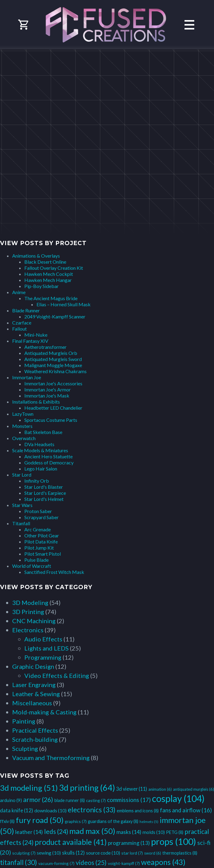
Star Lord (22, 475)
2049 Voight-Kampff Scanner (55, 316)
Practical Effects (35, 730)
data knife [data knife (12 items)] (17, 810)
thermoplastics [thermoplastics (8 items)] (180, 853)
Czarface (22, 323)
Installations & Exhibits (36, 402)
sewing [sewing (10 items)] (49, 853)
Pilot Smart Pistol (43, 554)
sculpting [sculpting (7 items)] (24, 853)
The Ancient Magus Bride (51, 298)
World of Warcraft (32, 566)
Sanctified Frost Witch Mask (54, 572)
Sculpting (25, 748)
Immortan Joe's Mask (47, 396)
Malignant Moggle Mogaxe (53, 365)
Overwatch (24, 438)
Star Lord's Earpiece (45, 493)
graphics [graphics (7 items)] (76, 821)
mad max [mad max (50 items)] (92, 831)
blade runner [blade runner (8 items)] (70, 800)
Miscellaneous (32, 703)
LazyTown (23, 414)
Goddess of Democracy (49, 462)
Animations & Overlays (36, 256)
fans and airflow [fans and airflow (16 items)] (186, 810)
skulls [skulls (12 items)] (73, 853)
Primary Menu (189, 25)
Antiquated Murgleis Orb (51, 353)
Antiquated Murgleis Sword (53, 359)
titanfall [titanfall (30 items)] (19, 862)
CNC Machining (34, 621)
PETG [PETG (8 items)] (175, 832)
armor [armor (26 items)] (38, 800)
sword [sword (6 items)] (153, 853)
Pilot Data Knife (41, 542)
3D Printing (28, 612)
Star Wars (22, 505)
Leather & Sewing (36, 694)
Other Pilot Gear (42, 535)
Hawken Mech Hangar (48, 280)
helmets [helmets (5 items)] (149, 822)
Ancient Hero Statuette (48, 456)
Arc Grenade (38, 529)
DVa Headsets (39, 444)
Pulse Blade (36, 560)
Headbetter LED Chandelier (53, 408)
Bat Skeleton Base (43, 432)
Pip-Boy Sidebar (41, 286)
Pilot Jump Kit (39, 548)
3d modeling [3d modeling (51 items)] (29, 788)
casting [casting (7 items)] (96, 800)
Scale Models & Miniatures (40, 450)
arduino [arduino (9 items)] (11, 800)
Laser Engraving (34, 685)
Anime (19, 292)
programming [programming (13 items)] (129, 843)
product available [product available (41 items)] (71, 842)
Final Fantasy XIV (30, 341)
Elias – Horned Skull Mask (64, 304)
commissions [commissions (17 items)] (129, 800)
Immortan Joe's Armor (48, 389)
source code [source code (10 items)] (103, 853)
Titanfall (21, 523)
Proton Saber (38, 511)
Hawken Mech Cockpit (49, 274)
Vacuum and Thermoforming (51, 758)
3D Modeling (30, 602)
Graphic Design (33, 666)
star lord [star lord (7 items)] (132, 853)
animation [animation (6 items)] (160, 789)
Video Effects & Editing (57, 675)
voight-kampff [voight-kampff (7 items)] (124, 863)
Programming (43, 657)
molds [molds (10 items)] (154, 832)
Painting (24, 721)
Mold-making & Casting (44, 712)
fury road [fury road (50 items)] (40, 820)
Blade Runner (26, 310)
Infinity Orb (37, 481)
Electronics (28, 630)
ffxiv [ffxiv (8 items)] (7, 821)
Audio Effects (43, 639)
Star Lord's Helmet (44, 499)
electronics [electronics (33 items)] (92, 810)
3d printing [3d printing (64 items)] (87, 788)
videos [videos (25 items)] (91, 863)
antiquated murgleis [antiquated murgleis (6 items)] (193, 789)
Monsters (22, 426)
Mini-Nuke (36, 335)
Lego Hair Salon (41, 469)
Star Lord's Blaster (44, 487)
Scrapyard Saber (41, 517)
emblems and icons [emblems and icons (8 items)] (138, 811)
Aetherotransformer (45, 347)
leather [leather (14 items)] (29, 832)
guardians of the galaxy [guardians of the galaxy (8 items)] (113, 821)
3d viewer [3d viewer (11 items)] (132, 789)
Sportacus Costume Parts (51, 420)
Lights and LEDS (47, 648)
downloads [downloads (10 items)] (50, 810)
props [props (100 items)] (174, 841)
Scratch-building (35, 739)
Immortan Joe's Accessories (53, 383)
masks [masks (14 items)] (129, 832)
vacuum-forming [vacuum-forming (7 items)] (56, 863)
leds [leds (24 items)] (56, 831)
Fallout (19, 329)
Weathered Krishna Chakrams (55, 371)
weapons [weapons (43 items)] (163, 862)
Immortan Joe (27, 377)
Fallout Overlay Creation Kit (54, 268)
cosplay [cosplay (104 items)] (178, 798)
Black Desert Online (45, 262)
